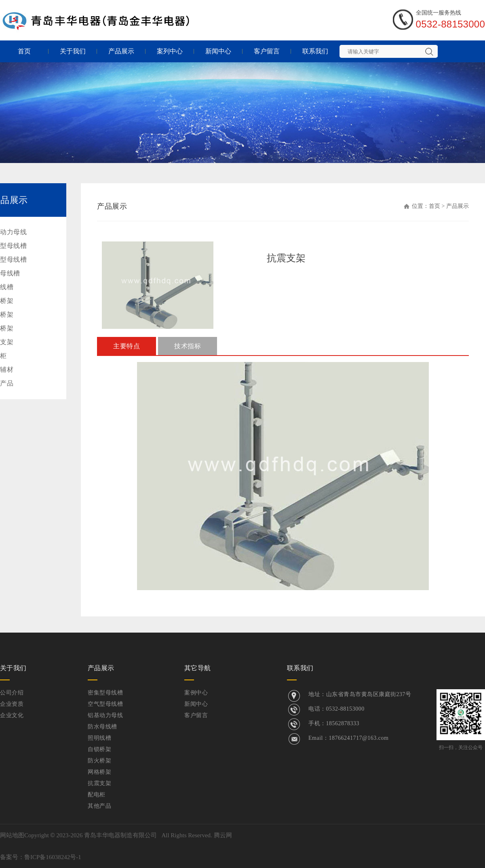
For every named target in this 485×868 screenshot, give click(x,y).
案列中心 (170, 51)
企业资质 (12, 704)
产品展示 (121, 51)
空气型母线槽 (105, 704)
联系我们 (315, 51)
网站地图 (12, 835)
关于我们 (73, 51)
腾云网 (223, 835)
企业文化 (12, 715)
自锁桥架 (99, 749)
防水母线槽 (102, 727)
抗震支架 (99, 783)
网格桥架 (99, 772)
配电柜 (97, 795)
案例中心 (196, 693)
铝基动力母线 (105, 715)
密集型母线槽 (105, 693)
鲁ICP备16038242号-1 (53, 857)
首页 (24, 51)
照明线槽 (99, 738)
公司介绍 (12, 693)
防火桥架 (99, 761)
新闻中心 (218, 51)
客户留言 (267, 51)
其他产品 (99, 806)
